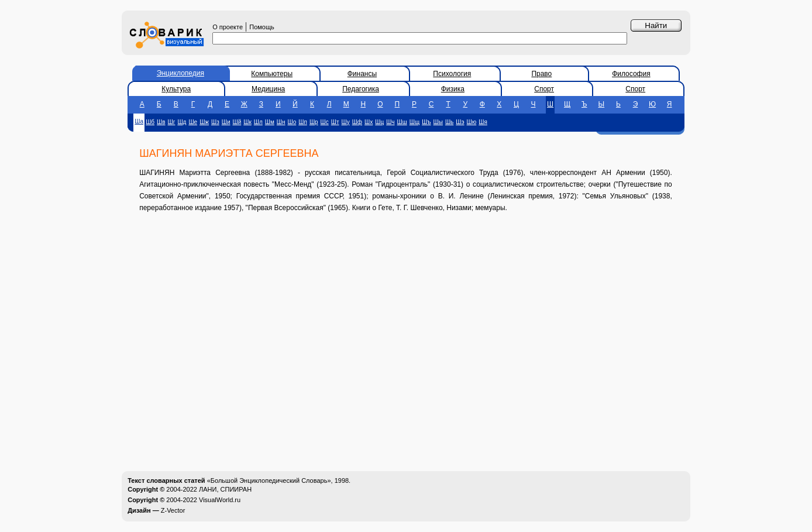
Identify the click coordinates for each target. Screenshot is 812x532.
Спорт (544, 89)
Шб (150, 122)
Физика (453, 89)
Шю (472, 122)
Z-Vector (173, 510)
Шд (182, 122)
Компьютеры (272, 74)
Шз (215, 122)
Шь (449, 122)
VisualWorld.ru (220, 500)
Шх (369, 122)
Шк (247, 122)
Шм (270, 122)
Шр (314, 122)
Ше (193, 122)
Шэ (460, 122)
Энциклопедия (180, 73)
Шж (204, 122)
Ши (226, 122)
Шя (483, 122)
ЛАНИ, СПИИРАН (225, 489)
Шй (237, 122)
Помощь (262, 27)
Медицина (268, 89)
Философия (631, 74)
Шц (379, 122)
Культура (176, 89)
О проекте (228, 27)
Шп (303, 122)
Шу (346, 122)
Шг (172, 122)
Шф (357, 122)
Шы (438, 122)
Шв (161, 122)
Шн (281, 122)
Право (541, 74)
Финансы (362, 74)
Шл (258, 122)
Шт (335, 122)
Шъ (426, 122)
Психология (452, 74)
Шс (325, 122)
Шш (402, 122)
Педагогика (361, 89)
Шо (292, 122)
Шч (390, 122)
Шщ (414, 122)
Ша (139, 121)
